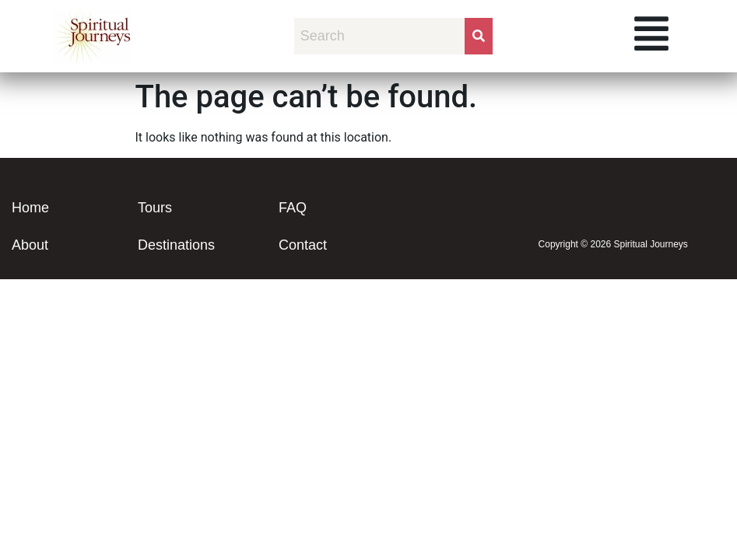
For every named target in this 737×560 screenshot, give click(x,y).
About (30, 245)
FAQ (293, 208)
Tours (155, 208)
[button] (652, 36)
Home (30, 208)
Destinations (176, 245)
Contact (303, 245)
